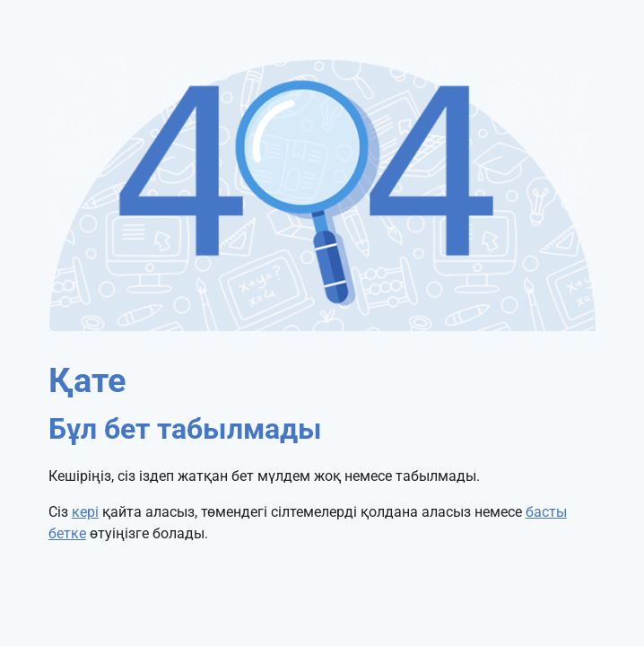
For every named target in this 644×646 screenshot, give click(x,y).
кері (85, 512)
